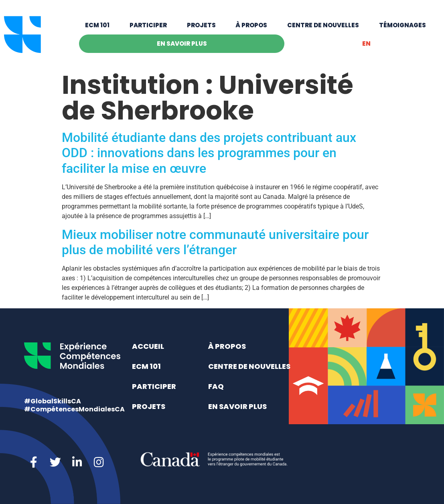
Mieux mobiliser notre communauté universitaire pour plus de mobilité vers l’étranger (215, 242)
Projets (201, 25)
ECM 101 (97, 25)
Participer (148, 25)
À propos (251, 25)
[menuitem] (366, 44)
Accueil (148, 346)
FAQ (216, 386)
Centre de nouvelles (323, 25)
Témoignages (402, 25)
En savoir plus (182, 44)
